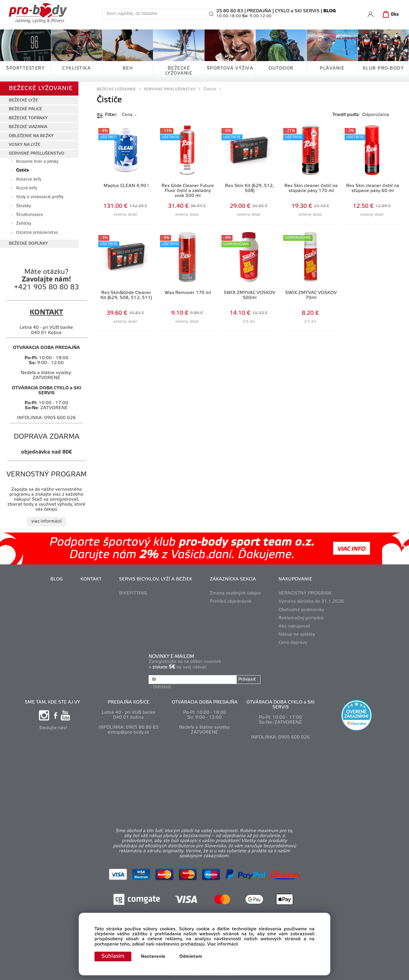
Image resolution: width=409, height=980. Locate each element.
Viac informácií (223, 944)
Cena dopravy (293, 643)
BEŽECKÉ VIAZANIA (28, 127)
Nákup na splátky (297, 635)
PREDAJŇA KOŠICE (129, 702)
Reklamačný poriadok (301, 618)
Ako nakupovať (294, 626)
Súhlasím (113, 956)
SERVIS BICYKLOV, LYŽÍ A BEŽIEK (156, 579)
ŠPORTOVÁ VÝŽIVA (230, 68)
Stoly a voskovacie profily (40, 197)
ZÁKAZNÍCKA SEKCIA (233, 579)
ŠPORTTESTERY (25, 68)
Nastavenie (153, 957)
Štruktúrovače (30, 215)
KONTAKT (91, 579)
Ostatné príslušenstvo (37, 233)
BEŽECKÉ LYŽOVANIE (179, 71)
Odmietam (191, 957)
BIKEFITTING (133, 593)
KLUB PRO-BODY (383, 68)
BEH (128, 68)
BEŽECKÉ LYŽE (23, 100)
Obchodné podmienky (301, 610)
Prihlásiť (247, 680)
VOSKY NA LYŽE (25, 145)
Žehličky (24, 224)
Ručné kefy (27, 188)
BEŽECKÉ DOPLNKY (28, 244)
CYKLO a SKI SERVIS (297, 11)
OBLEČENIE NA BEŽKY (31, 136)
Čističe (23, 171)
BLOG (57, 579)
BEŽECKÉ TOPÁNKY (28, 118)
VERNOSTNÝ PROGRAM (305, 593)
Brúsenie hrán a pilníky (37, 162)
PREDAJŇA (259, 11)
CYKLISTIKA (77, 68)
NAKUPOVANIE (295, 579)
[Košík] (390, 15)
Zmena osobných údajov (235, 593)
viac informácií (47, 521)
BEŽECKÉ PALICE (25, 109)
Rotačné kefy (29, 180)
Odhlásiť (162, 687)
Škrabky (24, 206)
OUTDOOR (281, 68)
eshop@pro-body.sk (128, 732)
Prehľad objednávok (231, 602)
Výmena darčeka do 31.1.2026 (311, 602)
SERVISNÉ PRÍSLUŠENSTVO (37, 154)
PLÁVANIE (332, 68)
